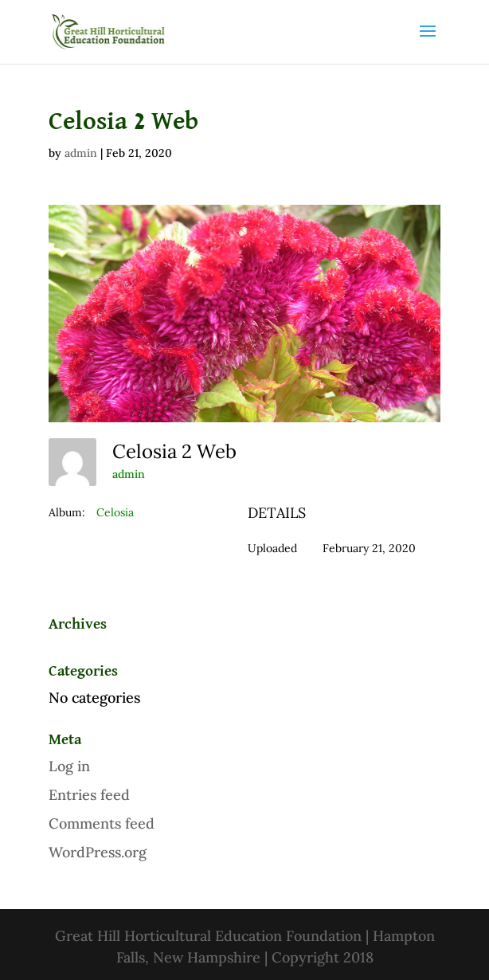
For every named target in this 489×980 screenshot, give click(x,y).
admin (81, 153)
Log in (69, 766)
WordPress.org (98, 852)
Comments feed (102, 823)
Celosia (115, 512)
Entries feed (89, 795)
